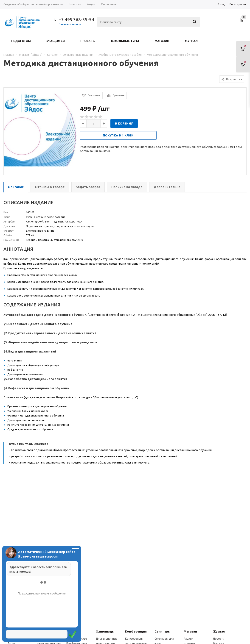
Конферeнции (136, 631)
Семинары (163, 631)
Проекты (88, 41)
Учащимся (56, 41)
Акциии (188, 639)
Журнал (191, 41)
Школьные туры (125, 41)
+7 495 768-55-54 (76, 19)
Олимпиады (105, 631)
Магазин (162, 41)
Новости (219, 639)
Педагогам (21, 41)
